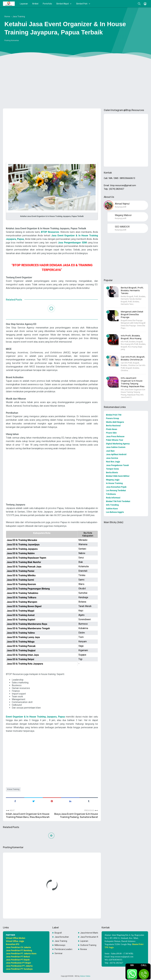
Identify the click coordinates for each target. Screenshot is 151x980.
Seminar (59, 953)
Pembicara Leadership (63, 949)
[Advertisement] (75, 83)
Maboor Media (85, 976)
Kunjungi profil (121, 207)
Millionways (60, 945)
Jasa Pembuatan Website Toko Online (89, 937)
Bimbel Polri (82, 4)
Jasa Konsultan (62, 937)
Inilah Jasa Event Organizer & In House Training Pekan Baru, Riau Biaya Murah (28, 815)
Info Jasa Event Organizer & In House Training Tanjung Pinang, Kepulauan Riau (133, 382)
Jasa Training (14, 789)
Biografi (58, 933)
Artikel (35, 4)
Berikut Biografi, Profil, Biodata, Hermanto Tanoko (132, 290)
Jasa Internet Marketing (89, 933)
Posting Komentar (12, 40)
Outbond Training (88, 945)
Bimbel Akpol (63, 4)
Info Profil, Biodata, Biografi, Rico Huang (131, 337)
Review (84, 949)
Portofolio (47, 4)
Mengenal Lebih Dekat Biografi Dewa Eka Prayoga (132, 314)
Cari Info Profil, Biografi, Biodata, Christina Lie (133, 358)
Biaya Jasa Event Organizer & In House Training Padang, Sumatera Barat (76, 815)
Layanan (24, 4)
